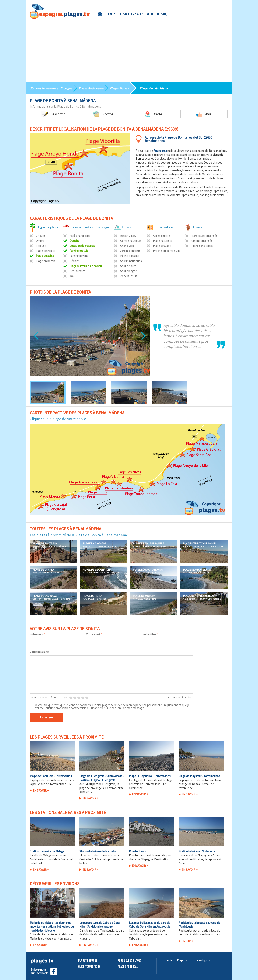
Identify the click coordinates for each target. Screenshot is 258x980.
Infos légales (203, 960)
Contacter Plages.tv (176, 960)
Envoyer (47, 717)
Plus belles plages (131, 14)
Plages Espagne (88, 961)
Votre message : (41, 652)
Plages (111, 14)
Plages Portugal (128, 967)
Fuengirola (160, 151)
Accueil (101, 14)
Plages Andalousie (91, 88)
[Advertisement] (129, 49)
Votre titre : (150, 634)
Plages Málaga (119, 88)
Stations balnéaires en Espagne (51, 88)
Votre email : (95, 634)
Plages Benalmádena (154, 88)
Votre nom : (38, 634)
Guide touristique (158, 14)
